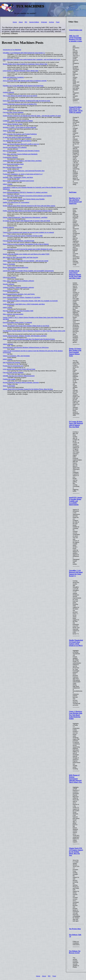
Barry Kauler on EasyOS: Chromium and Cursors (18, 181)
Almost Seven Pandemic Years (13, 124)
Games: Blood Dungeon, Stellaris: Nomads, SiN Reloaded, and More (25, 336)
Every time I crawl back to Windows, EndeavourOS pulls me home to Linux (27, 101)
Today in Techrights (9, 131)
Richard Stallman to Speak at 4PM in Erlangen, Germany (21, 382)
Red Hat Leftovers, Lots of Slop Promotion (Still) (18, 311)
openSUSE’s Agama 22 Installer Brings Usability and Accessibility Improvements (76, 501)
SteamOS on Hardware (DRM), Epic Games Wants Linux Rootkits (24, 199)
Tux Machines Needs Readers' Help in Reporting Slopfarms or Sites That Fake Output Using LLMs (34, 331)
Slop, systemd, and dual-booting (13, 314)
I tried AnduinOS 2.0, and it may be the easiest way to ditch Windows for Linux (28, 249)
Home (15, 22)
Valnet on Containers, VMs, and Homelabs (16, 356)
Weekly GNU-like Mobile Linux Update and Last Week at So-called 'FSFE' (26, 254)
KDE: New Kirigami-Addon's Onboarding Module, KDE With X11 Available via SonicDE (30, 301)
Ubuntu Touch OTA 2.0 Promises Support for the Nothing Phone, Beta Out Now (76, 852)
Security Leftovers (9, 284)
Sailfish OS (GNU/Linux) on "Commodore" (16, 202)
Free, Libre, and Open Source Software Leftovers (19, 281)
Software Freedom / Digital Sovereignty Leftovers (18, 287)
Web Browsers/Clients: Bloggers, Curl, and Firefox (19, 294)
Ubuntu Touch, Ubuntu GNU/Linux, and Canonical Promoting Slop (24, 171)
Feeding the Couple (9, 379)
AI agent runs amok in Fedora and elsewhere (17, 137)
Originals (44, 22)
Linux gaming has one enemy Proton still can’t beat (19, 369)
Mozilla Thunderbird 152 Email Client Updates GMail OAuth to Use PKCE (76, 643)
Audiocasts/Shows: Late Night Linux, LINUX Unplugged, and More (24, 304)
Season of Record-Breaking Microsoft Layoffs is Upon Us (21, 144)
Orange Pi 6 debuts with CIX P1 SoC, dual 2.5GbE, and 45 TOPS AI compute (76, 110)
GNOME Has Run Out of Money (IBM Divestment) (19, 376)
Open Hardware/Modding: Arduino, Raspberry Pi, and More (22, 297)
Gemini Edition (34, 22)
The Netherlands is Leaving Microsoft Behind (17, 141)
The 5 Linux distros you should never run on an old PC (20, 96)
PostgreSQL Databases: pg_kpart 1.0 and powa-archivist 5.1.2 (23, 174)
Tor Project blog (75, 929)
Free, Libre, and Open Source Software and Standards (20, 154)
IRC (26, 22)
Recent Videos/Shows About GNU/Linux (16, 267)
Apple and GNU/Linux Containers (13, 77)
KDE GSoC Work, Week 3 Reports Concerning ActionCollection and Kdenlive (27, 196)
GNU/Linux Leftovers (10, 277)
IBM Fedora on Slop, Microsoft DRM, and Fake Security (21, 257)
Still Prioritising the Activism (12, 362)
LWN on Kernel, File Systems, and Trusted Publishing (20, 134)
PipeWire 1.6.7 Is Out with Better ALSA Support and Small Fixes (75, 201)
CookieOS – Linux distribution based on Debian (18, 121)
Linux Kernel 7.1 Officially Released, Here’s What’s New (21, 71)
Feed (58, 22)
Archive (51, 22)
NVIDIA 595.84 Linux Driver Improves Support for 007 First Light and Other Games (75, 275)
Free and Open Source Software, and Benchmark (19, 241)
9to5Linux (73, 192)
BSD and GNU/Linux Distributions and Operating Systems (21, 151)
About (21, 22)
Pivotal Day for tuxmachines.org (13, 366)
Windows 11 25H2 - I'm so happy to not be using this (20, 127)
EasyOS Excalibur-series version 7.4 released (17, 322)
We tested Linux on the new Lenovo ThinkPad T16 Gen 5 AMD (23, 236)
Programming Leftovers (10, 157)
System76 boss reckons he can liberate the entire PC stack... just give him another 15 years (32, 116)
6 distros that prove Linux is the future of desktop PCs (20, 104)
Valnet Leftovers (8, 344)
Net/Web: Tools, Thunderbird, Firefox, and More (18, 177)
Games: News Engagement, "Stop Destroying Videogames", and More (25, 217)
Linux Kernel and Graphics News (13, 164)
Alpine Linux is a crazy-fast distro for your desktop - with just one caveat (26, 261)
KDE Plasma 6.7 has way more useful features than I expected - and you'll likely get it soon (32, 59)
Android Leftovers (8, 92)
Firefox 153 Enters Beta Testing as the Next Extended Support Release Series (75, 352)
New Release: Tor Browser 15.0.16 (75, 952)
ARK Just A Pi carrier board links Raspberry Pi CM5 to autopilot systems (76, 39)
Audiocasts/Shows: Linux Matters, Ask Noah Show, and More (22, 161)
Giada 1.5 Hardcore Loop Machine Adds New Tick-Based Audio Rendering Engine (76, 715)
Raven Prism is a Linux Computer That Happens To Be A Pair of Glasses (26, 244)
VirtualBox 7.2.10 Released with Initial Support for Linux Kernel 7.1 (76, 573)
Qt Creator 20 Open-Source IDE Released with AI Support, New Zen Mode (76, 424)
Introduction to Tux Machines (12, 50)
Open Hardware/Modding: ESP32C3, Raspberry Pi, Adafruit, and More (25, 192)
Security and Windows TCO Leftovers (15, 147)
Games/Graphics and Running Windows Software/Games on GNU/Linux (26, 347)
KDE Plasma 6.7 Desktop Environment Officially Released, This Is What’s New (75, 779)
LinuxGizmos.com (76, 30)
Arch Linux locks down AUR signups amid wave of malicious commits (25, 81)
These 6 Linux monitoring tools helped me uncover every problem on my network (28, 232)
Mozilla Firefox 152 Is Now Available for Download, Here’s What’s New (25, 64)
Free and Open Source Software (13, 112)
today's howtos (8, 184)
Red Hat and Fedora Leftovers (12, 167)
